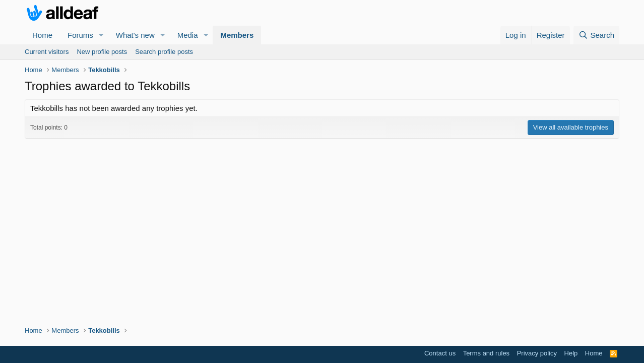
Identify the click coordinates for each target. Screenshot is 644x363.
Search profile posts (164, 52)
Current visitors (47, 52)
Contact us (440, 353)
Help (571, 353)
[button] (101, 35)
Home (42, 35)
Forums (80, 35)
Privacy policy (537, 353)
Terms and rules (486, 353)
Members (237, 35)
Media (188, 35)
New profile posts (102, 52)
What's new (135, 35)
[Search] (596, 35)
